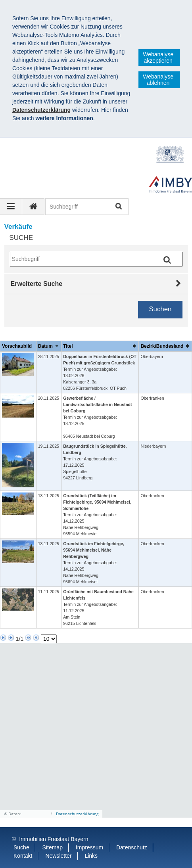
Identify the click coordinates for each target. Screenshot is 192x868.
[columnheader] (49, 346)
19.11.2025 (49, 446)
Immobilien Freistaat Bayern (54, 839)
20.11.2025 (49, 398)
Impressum (89, 847)
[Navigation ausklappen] (11, 207)
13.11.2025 (49, 496)
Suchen (118, 207)
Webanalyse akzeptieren (158, 57)
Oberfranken (152, 398)
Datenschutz (132, 847)
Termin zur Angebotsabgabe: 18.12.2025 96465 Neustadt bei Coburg (98, 417)
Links (91, 856)
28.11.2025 (49, 356)
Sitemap (53, 847)
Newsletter (58, 856)
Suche (21, 847)
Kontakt (23, 856)
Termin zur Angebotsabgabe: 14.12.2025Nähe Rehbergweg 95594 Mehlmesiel (97, 515)
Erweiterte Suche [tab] (37, 284)
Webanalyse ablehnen (158, 80)
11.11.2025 (49, 592)
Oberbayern (152, 356)
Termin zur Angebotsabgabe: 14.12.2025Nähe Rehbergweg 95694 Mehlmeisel (94, 563)
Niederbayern (153, 446)
